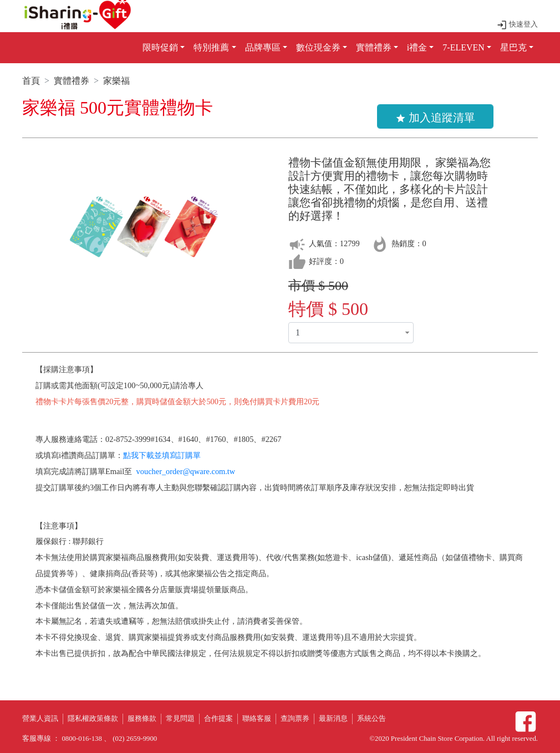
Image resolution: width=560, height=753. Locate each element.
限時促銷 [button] (160, 47)
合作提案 (218, 719)
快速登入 (517, 24)
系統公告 (371, 719)
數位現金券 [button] (318, 47)
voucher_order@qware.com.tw (186, 471)
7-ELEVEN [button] (464, 47)
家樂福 (116, 81)
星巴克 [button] (513, 47)
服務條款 (142, 719)
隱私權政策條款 (93, 719)
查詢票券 (295, 719)
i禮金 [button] (417, 47)
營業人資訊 (40, 719)
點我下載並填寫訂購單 (162, 455)
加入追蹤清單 (435, 118)
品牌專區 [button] (263, 47)
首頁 (31, 81)
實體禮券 (72, 81)
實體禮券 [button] (374, 47)
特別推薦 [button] (211, 47)
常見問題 (180, 719)
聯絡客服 (257, 719)
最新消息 (333, 719)
